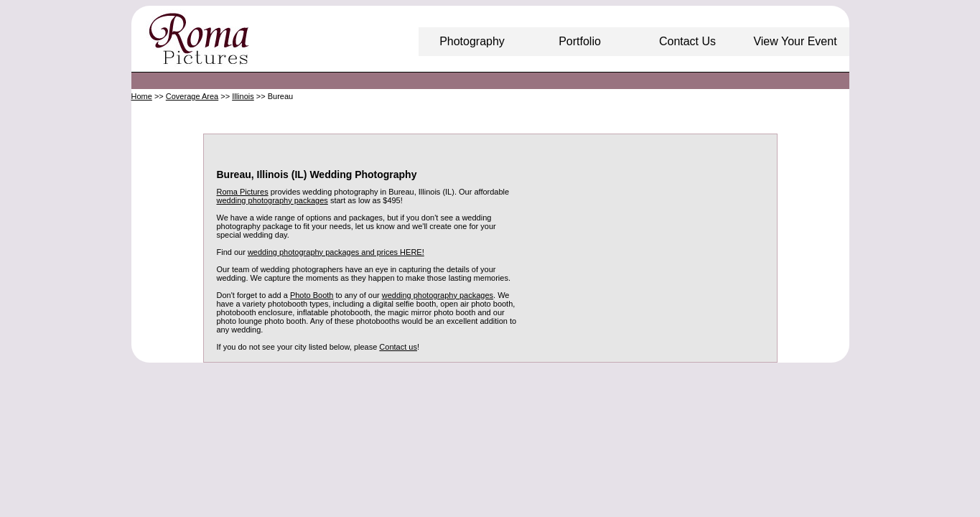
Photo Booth (312, 295)
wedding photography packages (272, 200)
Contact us (398, 347)
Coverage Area (192, 96)
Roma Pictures (243, 192)
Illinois (243, 96)
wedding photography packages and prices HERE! (336, 252)
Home (142, 96)
